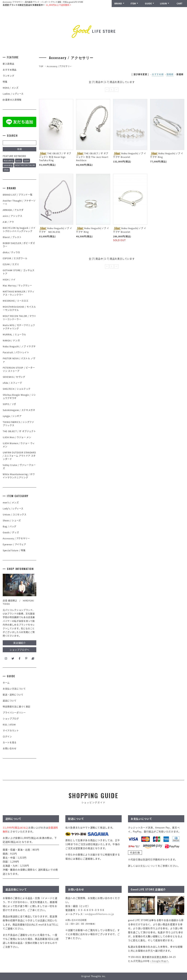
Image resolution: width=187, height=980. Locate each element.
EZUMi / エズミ (12, 264)
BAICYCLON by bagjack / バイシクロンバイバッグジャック (19, 230)
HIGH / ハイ (9, 280)
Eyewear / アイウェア (14, 544)
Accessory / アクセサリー (59, 66)
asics (19, 161)
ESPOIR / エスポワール (15, 258)
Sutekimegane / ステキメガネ (19, 410)
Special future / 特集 (14, 550)
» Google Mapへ (159, 961)
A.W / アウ (8, 222)
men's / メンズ (11, 503)
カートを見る (10, 743)
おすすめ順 (158, 74)
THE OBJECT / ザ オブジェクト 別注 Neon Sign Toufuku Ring (55, 157)
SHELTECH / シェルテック (17, 389)
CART (180, 3)
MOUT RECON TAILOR (25, 165)
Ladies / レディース (13, 94)
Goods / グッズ (11, 532)
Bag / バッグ (10, 526)
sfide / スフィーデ (12, 383)
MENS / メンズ (11, 88)
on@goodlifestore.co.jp (99, 914)
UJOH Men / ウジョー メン (17, 437)
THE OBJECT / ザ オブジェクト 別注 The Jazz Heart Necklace (92, 157)
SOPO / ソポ (9, 404)
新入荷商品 (8, 64)
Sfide (6, 170)
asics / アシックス (12, 216)
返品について (10, 701)
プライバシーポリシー (14, 713)
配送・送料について (13, 695)
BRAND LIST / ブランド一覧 (18, 195)
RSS (5, 725)
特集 (5, 82)
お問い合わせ (10, 749)
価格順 (170, 74)
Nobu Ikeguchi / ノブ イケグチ (19, 346)
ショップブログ (11, 719)
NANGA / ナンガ (11, 340)
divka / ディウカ (11, 252)
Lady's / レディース (13, 508)
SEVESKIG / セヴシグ (14, 377)
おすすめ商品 (10, 70)
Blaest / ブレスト (12, 237)
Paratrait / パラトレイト (16, 352)
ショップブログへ (20, 650)
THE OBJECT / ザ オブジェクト (19, 431)
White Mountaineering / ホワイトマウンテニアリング (19, 476)
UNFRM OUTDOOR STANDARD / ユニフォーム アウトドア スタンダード (19, 456)
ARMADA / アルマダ (13, 210)
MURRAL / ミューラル (14, 334)
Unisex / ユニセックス (15, 514)
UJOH (27, 161)
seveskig (8, 165)
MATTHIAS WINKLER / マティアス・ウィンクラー (19, 293)
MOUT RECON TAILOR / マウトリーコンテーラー (20, 318)
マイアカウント (11, 731)
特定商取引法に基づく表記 (17, 707)
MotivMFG (9, 161)
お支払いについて (148, 866)
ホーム (6, 683)
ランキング (8, 76)
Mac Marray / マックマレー (17, 286)
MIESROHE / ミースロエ (16, 301)
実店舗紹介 (19, 643)
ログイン (7, 737)
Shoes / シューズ (12, 520)
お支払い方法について (14, 689)
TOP (41, 66)
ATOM (13, 725)
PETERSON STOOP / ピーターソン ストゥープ (19, 369)
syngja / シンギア (12, 416)
